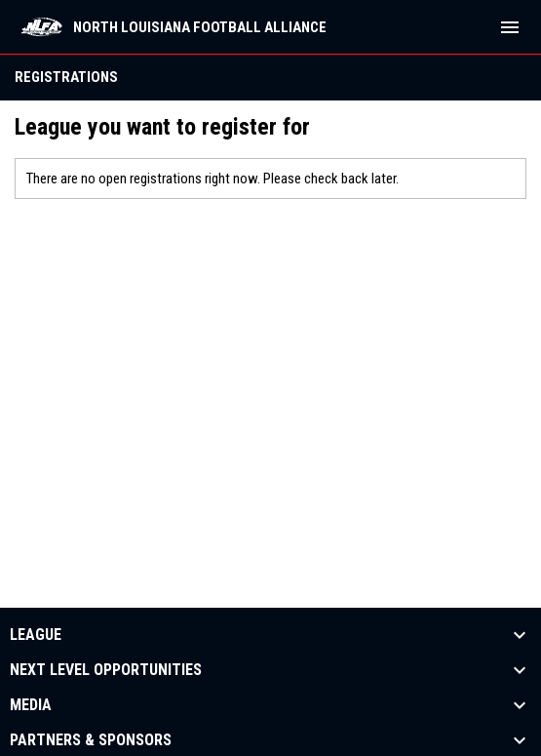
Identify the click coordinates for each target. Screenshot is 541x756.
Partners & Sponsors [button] (91, 740)
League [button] (36, 635)
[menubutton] (510, 27)
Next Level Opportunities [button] (106, 670)
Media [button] (31, 705)
